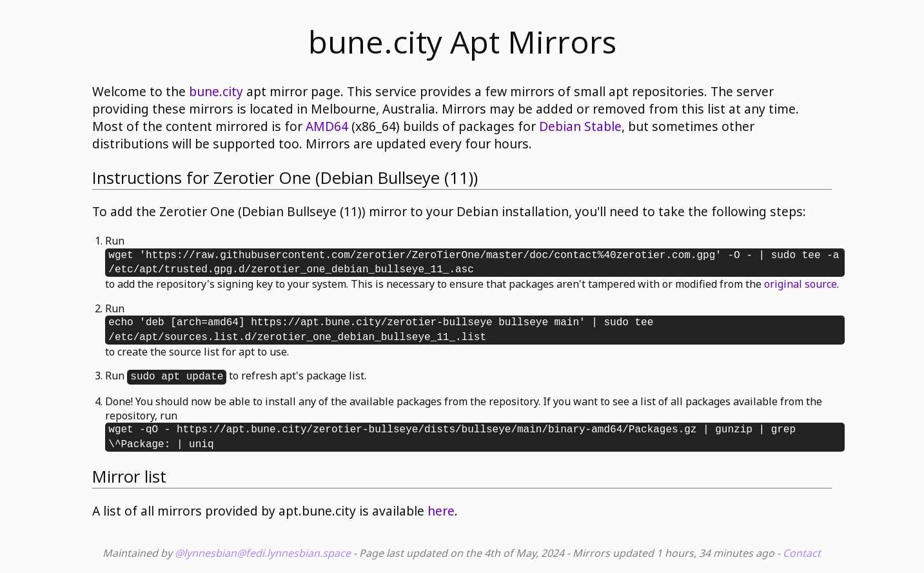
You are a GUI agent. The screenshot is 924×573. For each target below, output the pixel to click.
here (441, 511)
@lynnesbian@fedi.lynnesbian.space (263, 553)
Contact (802, 553)
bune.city (216, 91)
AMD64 (327, 126)
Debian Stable (580, 126)
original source (801, 284)
